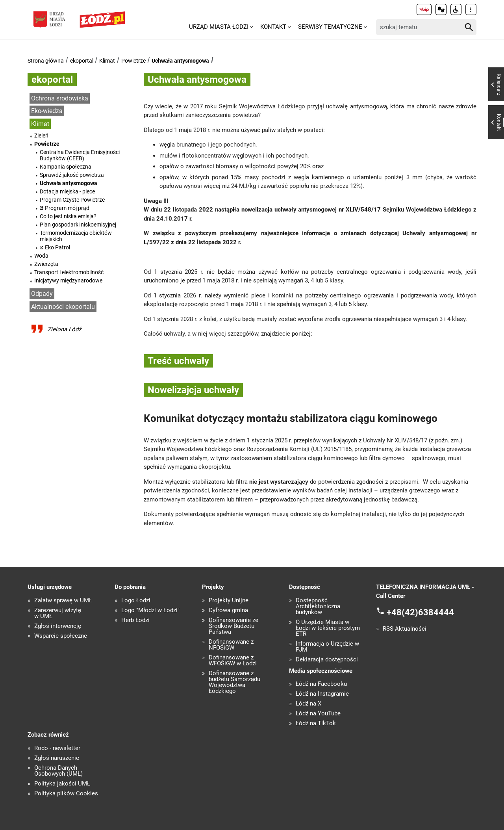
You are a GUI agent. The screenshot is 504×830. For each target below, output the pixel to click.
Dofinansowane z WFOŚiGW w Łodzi (233, 661)
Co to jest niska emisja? (68, 216)
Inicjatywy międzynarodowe (68, 280)
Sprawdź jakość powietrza (72, 175)
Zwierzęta (46, 264)
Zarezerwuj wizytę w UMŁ (58, 613)
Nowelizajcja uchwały (193, 390)
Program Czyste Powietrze (72, 200)
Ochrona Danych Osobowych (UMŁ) (58, 771)
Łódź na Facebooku (321, 684)
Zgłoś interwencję (58, 626)
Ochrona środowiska (60, 98)
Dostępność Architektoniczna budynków (318, 606)
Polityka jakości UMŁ (62, 784)
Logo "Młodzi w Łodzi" (150, 610)
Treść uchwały (178, 361)
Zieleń (41, 136)
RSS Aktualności (405, 629)
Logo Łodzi (136, 601)
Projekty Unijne (229, 601)
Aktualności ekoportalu (63, 307)
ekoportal (82, 61)
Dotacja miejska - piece (67, 191)
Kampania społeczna (66, 167)
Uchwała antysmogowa (180, 61)
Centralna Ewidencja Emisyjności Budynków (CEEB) (80, 155)
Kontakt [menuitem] (273, 27)
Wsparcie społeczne (61, 636)
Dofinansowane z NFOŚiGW (231, 645)
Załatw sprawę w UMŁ (63, 601)
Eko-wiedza (47, 111)
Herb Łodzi (135, 620)
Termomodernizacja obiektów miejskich (76, 236)
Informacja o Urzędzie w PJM (327, 647)
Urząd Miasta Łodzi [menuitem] (219, 27)
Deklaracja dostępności (327, 660)
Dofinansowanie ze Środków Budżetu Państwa (233, 626)
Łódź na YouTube (318, 714)
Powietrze (133, 61)
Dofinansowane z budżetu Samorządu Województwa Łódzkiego (234, 682)
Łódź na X (309, 704)
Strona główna (46, 61)
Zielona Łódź (64, 329)
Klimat (107, 61)
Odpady (42, 294)
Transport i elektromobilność (69, 272)
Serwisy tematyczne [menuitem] (330, 27)
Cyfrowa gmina (228, 610)
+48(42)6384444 (420, 612)
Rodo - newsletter (57, 748)
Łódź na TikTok (316, 723)
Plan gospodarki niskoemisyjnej (78, 225)
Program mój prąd (67, 208)
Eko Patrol (57, 247)
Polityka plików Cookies (66, 794)
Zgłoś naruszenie (57, 758)
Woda (41, 256)
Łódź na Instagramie (322, 694)
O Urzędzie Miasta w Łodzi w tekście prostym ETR (328, 628)
